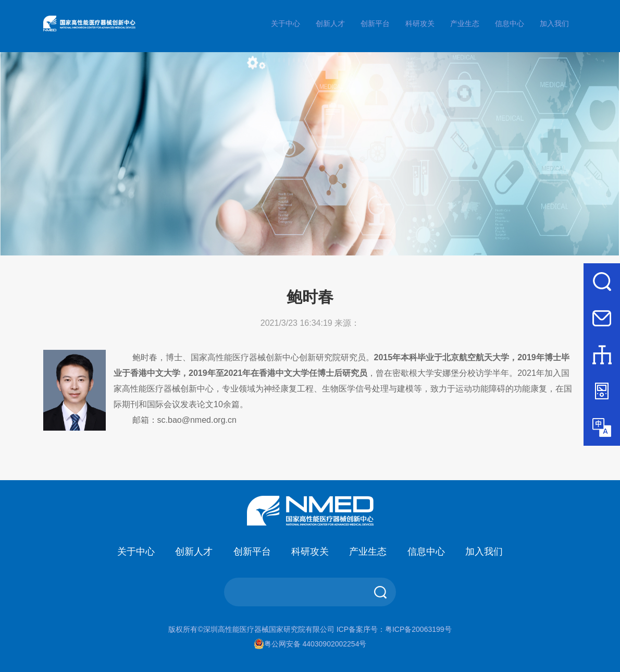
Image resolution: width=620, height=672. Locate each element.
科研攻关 (420, 23)
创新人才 (330, 23)
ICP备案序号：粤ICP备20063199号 (394, 629)
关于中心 (286, 23)
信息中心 (510, 23)
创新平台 (375, 23)
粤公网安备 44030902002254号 (310, 644)
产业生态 (465, 23)
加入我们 (554, 23)
